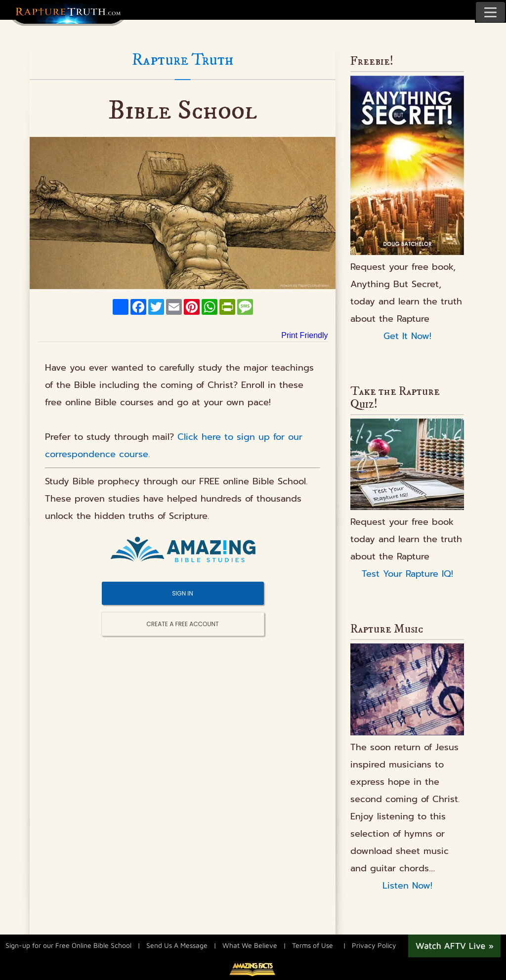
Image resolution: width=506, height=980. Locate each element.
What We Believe (250, 945)
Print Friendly (304, 335)
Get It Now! (407, 336)
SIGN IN (182, 593)
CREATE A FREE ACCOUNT (183, 624)
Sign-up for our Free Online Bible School (68, 945)
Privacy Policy (374, 945)
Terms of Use (313, 945)
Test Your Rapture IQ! (407, 574)
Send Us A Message (177, 945)
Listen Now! (407, 886)
